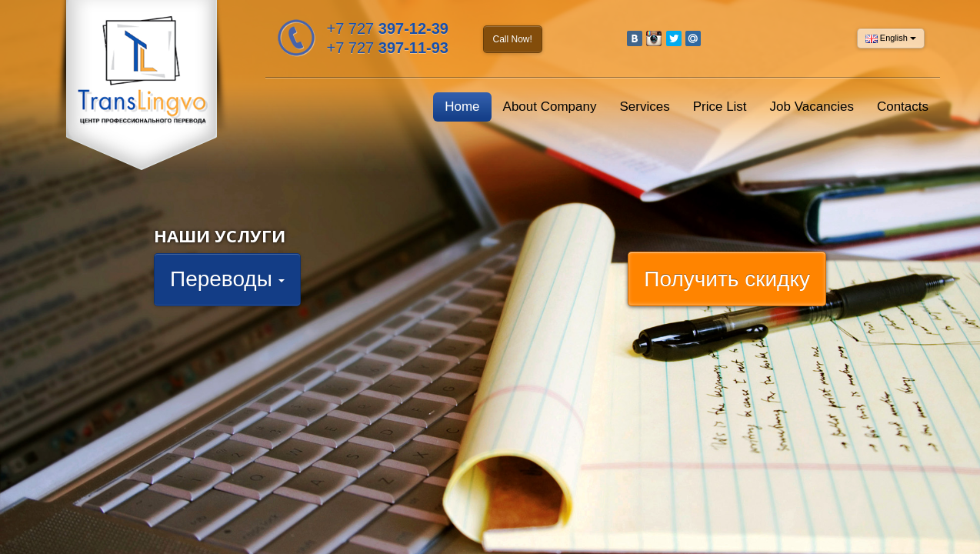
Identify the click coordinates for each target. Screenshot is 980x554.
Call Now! (513, 39)
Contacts (903, 107)
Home (462, 107)
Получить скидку (727, 279)
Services (644, 107)
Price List (720, 107)
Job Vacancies (812, 107)
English (891, 38)
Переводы (227, 279)
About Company (550, 107)
